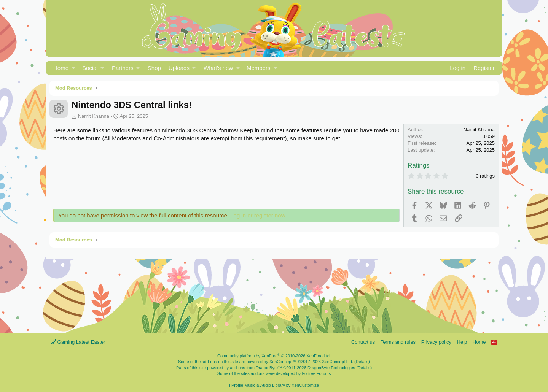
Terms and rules (398, 342)
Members (259, 68)
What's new (218, 68)
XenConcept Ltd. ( (339, 362)
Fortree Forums (316, 373)
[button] (74, 68)
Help (462, 342)
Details (362, 362)
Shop (154, 68)
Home (61, 68)
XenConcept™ (283, 362)
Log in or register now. (258, 215)
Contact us (363, 342)
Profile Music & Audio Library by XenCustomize (275, 385)
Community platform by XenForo (274, 356)
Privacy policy (436, 342)
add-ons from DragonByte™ (256, 368)
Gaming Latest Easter (78, 342)
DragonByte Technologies (331, 368)
